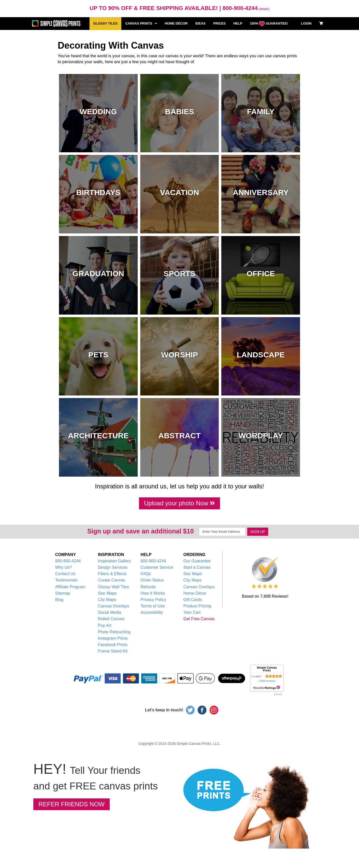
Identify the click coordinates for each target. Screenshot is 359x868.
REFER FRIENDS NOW (73, 805)
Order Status (152, 581)
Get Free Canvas (199, 619)
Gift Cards (193, 600)
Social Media (110, 613)
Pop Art (105, 626)
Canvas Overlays (114, 607)
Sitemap (63, 593)
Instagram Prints (113, 639)
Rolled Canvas (111, 619)
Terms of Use (153, 607)
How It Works (153, 593)
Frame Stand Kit (113, 652)
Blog (59, 600)
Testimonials (66, 581)
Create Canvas (112, 581)
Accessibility (152, 613)
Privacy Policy (153, 600)
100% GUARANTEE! (269, 24)
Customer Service (157, 568)
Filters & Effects (112, 574)
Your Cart (192, 613)
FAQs (146, 574)
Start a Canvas (197, 568)
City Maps (107, 600)
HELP (238, 23)
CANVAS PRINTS (141, 23)
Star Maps (107, 593)
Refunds (148, 587)
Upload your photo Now (180, 503)
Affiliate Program (70, 587)
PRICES (219, 23)
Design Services (113, 568)
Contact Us (65, 574)
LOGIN (306, 23)
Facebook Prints (113, 645)
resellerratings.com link (267, 688)
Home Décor (195, 593)
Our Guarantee (197, 561)
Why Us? (63, 568)
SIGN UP (258, 532)
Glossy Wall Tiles (113, 587)
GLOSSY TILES (105, 23)
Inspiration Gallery (114, 561)
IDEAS (201, 23)
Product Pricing (197, 607)
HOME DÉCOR (176, 23)
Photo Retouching (114, 632)
